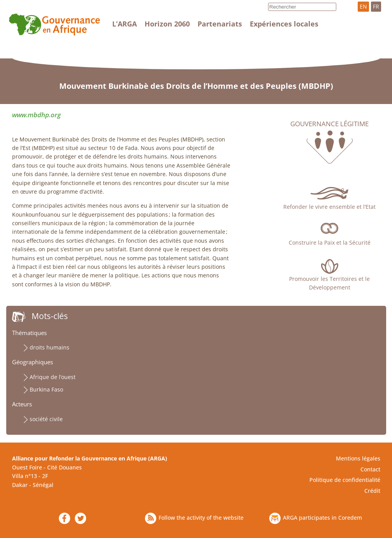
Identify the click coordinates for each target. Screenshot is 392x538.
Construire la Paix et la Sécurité (330, 243)
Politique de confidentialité (345, 480)
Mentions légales (358, 458)
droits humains (49, 347)
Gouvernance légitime (329, 124)
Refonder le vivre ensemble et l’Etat (329, 207)
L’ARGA (124, 24)
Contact (370, 469)
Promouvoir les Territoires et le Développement (329, 283)
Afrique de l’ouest (53, 377)
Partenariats (220, 24)
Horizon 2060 (167, 24)
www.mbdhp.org (36, 115)
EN (363, 6)
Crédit (372, 491)
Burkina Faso (46, 389)
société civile (46, 419)
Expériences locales (284, 24)
